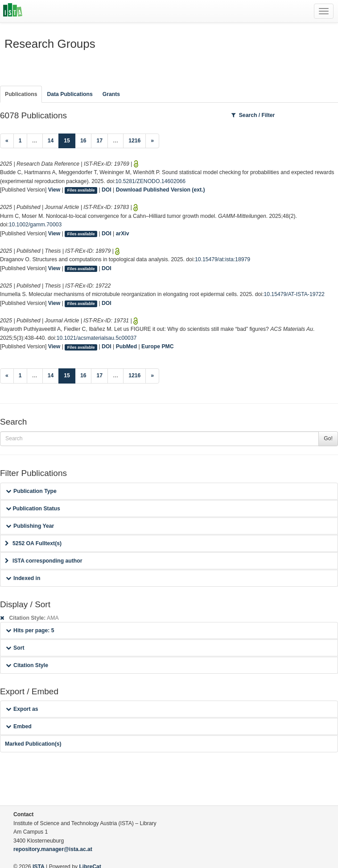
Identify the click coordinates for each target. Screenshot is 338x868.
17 (99, 141)
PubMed (126, 346)
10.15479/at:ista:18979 (223, 259)
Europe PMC (157, 346)
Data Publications (70, 94)
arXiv (123, 234)
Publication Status (33, 509)
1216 (134, 141)
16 (83, 141)
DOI (107, 190)
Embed (19, 726)
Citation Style (27, 665)
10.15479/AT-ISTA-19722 (294, 294)
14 (51, 141)
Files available (81, 190)
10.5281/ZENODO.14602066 (150, 181)
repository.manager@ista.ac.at (53, 849)
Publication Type (31, 491)
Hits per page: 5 (30, 630)
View (54, 190)
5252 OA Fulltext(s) (33, 543)
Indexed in (23, 578)
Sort (15, 648)
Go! (328, 438)
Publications (21, 94)
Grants (111, 94)
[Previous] (7, 141)
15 (70, 140)
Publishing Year (30, 526)
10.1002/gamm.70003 (35, 225)
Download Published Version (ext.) (161, 190)
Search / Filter (253, 115)
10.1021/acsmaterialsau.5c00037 (97, 338)
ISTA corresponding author (44, 561)
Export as (22, 709)
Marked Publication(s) (33, 744)
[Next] (152, 141)
